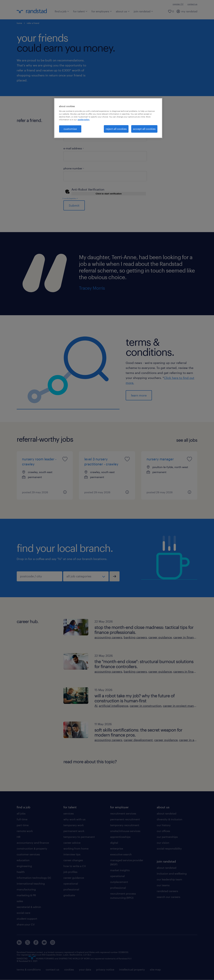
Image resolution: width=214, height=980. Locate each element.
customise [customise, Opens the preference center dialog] (70, 129)
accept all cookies (144, 129)
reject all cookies (116, 129)
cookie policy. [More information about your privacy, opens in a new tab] (84, 120)
